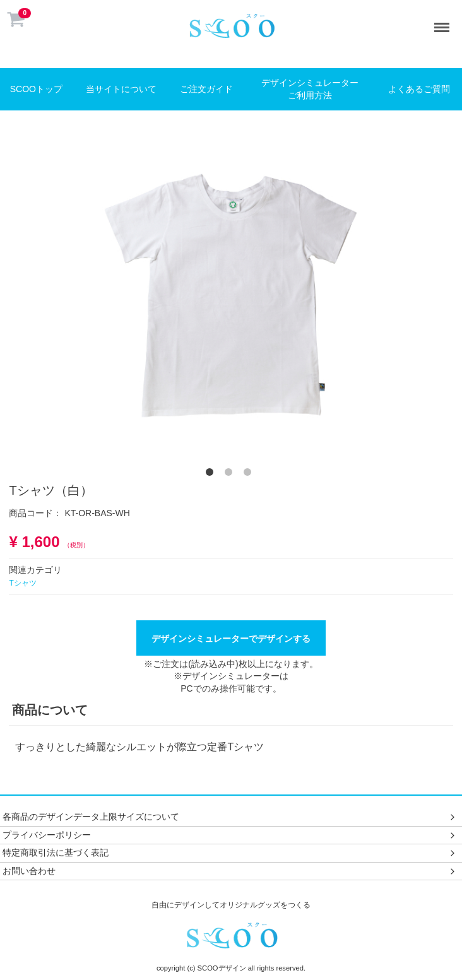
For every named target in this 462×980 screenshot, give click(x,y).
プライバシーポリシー (230, 834)
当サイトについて (121, 89)
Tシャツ (22, 583)
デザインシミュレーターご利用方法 (310, 89)
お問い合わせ (230, 871)
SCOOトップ (36, 89)
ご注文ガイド (206, 89)
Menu (445, 21)
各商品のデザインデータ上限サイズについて (230, 817)
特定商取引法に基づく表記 (230, 853)
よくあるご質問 (419, 89)
